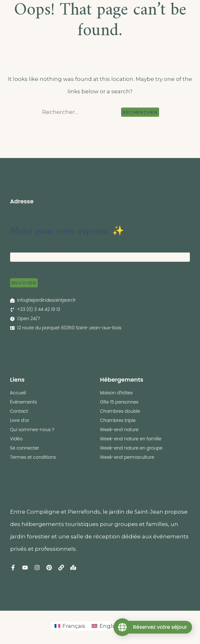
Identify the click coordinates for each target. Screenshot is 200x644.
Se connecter (25, 448)
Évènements (24, 402)
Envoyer (24, 283)
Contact (19, 411)
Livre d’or (20, 420)
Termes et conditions (33, 457)
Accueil (18, 393)
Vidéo (16, 439)
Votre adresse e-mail (36, 247)
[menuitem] (70, 626)
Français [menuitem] (74, 626)
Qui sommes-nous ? (32, 430)
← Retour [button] (20, 208)
